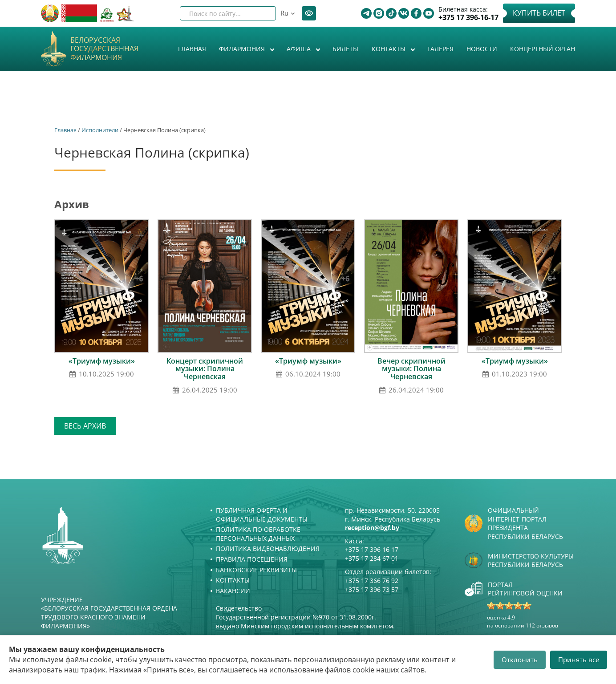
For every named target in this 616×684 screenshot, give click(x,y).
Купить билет (539, 13)
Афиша (300, 49)
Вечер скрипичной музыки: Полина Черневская (411, 369)
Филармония (243, 49)
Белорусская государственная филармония (104, 49)
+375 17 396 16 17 (372, 549)
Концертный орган (543, 49)
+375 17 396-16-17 (468, 18)
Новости (482, 49)
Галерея (440, 49)
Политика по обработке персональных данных (258, 534)
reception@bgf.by (372, 528)
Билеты (345, 49)
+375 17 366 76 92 (372, 581)
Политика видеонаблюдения (268, 548)
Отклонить (520, 660)
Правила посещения (252, 559)
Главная (192, 49)
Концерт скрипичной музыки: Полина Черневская (205, 369)
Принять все (579, 660)
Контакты (389, 49)
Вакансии (233, 591)
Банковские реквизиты (256, 570)
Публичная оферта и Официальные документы (262, 515)
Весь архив (85, 426)
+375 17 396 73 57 (372, 589)
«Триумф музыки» (102, 361)
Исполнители (100, 130)
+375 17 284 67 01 (372, 558)
